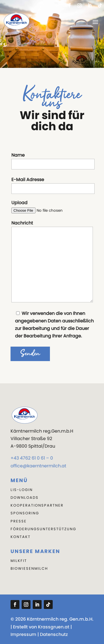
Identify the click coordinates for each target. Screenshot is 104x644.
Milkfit (19, 561)
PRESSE (19, 521)
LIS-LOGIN (22, 490)
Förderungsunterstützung (43, 529)
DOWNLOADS (25, 498)
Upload (52, 207)
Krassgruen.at (54, 627)
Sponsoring (25, 513)
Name (53, 161)
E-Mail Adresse (53, 185)
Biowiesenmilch (29, 568)
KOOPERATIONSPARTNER (37, 505)
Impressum (23, 634)
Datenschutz (54, 634)
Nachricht (52, 262)
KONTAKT (21, 537)
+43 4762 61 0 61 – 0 (32, 458)
